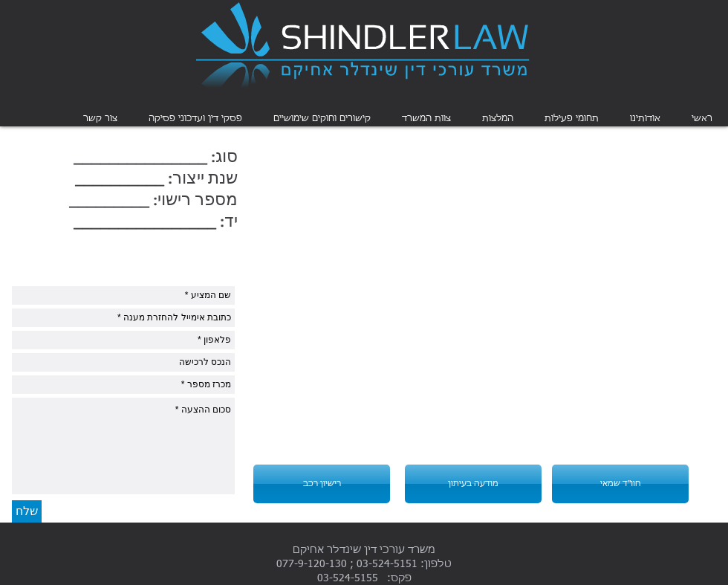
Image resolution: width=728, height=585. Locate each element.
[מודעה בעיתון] (473, 484)
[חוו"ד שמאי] (620, 484)
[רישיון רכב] (322, 484)
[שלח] (27, 511)
